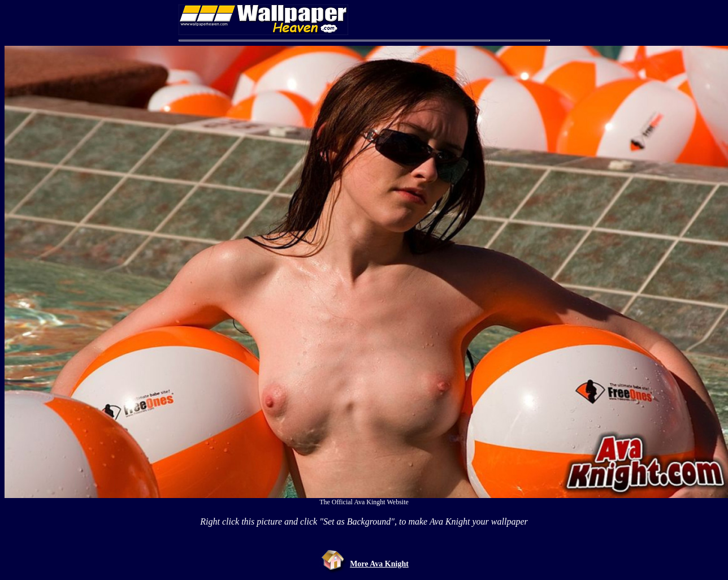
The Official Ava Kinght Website (364, 502)
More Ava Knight (379, 564)
